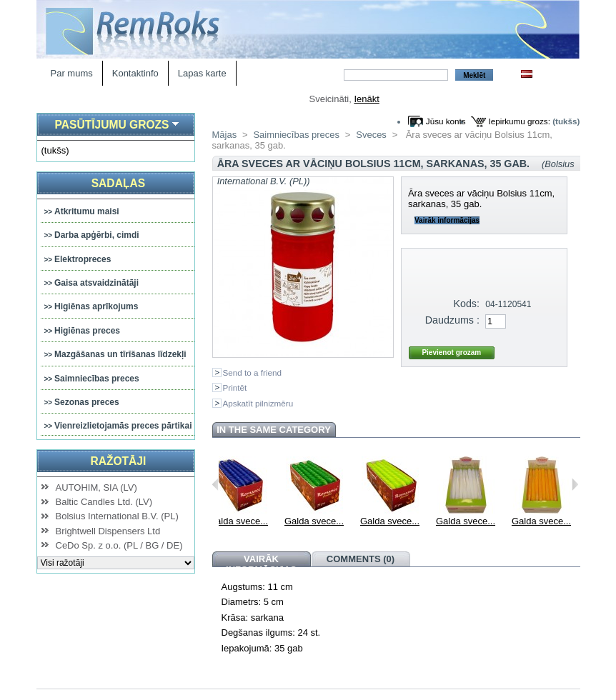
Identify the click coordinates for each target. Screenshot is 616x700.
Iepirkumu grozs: (520, 121)
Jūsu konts (446, 121)
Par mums (72, 73)
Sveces (371, 135)
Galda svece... (268, 521)
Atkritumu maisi (87, 211)
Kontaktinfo (135, 73)
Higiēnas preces (87, 331)
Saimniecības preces (97, 379)
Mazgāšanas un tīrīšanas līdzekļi (120, 354)
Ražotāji (118, 461)
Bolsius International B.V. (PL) (117, 516)
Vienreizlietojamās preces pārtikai (123, 426)
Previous (215, 484)
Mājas (225, 135)
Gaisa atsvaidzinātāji (96, 283)
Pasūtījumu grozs (111, 125)
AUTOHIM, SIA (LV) (96, 487)
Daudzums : (452, 320)
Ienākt (366, 99)
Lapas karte (202, 73)
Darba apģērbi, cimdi (97, 235)
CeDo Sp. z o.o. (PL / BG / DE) (119, 545)
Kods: (466, 304)
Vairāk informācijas (447, 220)
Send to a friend (253, 372)
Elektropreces (83, 259)
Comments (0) (361, 559)
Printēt (235, 387)
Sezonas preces (87, 402)
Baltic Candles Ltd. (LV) (104, 502)
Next (575, 484)
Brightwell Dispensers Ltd (108, 531)
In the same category (274, 430)
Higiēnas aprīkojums (96, 306)
